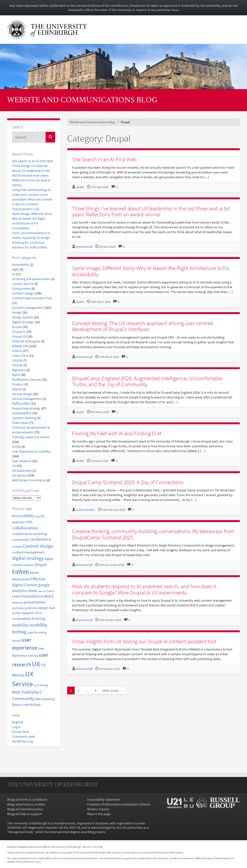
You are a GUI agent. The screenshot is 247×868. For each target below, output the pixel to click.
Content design (23, 293)
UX (14, 466)
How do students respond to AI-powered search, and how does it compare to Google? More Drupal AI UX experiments (144, 589)
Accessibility (21, 264)
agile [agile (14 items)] (38, 516)
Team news (20, 423)
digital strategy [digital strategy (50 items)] (28, 558)
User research (22, 461)
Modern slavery (98, 809)
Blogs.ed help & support (24, 814)
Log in (16, 727)
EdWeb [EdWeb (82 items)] (20, 572)
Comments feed (23, 736)
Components (21, 288)
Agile (15, 269)
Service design (22, 394)
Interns (17, 351)
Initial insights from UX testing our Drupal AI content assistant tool (144, 641)
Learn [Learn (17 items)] (51, 591)
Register (18, 722)
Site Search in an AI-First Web (33, 161)
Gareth (80, 187)
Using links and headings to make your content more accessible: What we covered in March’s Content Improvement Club (32, 199)
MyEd (16, 375)
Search (17, 389)
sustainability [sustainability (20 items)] (22, 619)
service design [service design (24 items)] (38, 608)
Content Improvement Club (32, 298)
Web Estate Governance (29, 480)
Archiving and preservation (31, 279)
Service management (27, 399)
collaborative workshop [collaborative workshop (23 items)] (30, 534)
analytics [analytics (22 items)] (18, 522)
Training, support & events (31, 437)
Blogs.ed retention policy (25, 809)
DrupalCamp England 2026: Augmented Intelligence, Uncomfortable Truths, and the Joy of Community (147, 381)
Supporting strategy (26, 408)
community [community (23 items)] (21, 539)
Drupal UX (19, 336)
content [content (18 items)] (17, 547)
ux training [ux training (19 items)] (41, 685)
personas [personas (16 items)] (18, 602)
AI (13, 274)
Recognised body (21, 832)
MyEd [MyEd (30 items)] (49, 596)
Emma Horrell (84, 247)
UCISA (16, 447)
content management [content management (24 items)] (28, 552)
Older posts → (113, 690)
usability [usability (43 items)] (20, 625)
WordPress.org (22, 741)
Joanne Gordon (85, 510)
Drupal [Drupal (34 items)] (41, 565)
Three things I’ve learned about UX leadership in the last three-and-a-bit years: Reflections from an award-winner (31, 175)
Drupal (17, 327)
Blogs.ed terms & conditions (27, 799)
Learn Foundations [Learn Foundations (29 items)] (28, 596)
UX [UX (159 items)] (36, 664)
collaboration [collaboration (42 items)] (25, 528)
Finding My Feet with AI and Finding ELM (117, 433)
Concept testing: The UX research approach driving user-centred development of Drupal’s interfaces (143, 326)
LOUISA (17, 360)
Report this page (99, 814)
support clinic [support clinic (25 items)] (32, 613)
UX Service (19, 475)
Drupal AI (19, 332)
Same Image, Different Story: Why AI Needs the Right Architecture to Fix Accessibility (151, 271)
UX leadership (22, 471)
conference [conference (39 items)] (40, 539)
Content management (28, 308)
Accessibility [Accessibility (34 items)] (23, 516)
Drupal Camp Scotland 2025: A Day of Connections (128, 482)
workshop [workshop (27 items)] (32, 704)
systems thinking (24, 418)
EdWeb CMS (20, 346)
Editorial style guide (26, 341)
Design (17, 312)
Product (18, 384)
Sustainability (22, 413)
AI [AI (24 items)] (42, 516)
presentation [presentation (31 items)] (35, 602)
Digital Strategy (23, 322)
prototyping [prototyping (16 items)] (19, 608)
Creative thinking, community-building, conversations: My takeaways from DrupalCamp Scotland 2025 (153, 534)
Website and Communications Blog (82, 101)
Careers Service (23, 284)
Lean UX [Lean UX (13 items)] (42, 591)
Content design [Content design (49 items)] (38, 546)
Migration (19, 370)
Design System (22, 317)
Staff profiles (21, 403)
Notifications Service (26, 379)
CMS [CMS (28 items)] (29, 522)
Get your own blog (92, 847)
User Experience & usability (31, 451)
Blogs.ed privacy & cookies (26, 804)
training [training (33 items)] (39, 618)
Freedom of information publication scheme (119, 804)
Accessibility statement (104, 799)
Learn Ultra (20, 356)
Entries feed (20, 732)
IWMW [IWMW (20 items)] (32, 591)
